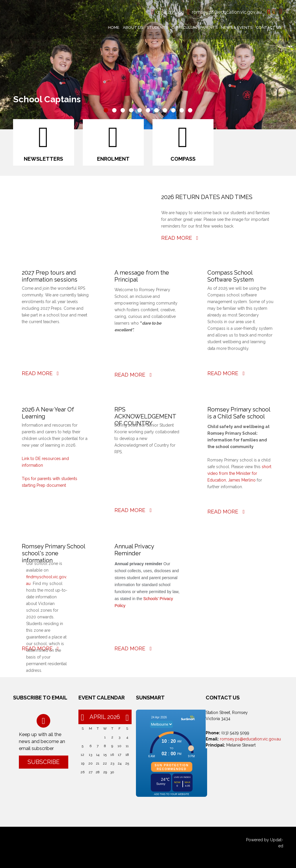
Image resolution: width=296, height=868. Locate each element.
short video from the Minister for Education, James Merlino (239, 473)
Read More (180, 238)
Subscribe (44, 762)
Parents (209, 27)
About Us (133, 27)
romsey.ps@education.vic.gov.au (227, 12)
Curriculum (184, 27)
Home (114, 27)
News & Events (237, 27)
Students (157, 27)
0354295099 (170, 12)
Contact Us (269, 27)
